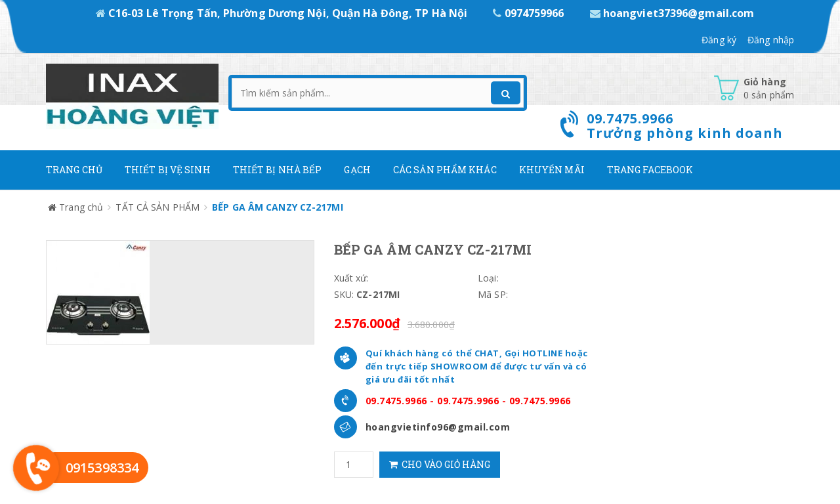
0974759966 (530, 13)
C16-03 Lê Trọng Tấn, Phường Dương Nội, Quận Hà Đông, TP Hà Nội (283, 13)
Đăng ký (719, 40)
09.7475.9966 (396, 401)
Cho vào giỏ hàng (440, 464)
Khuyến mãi (552, 170)
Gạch (357, 170)
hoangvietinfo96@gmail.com (438, 427)
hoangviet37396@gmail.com (672, 13)
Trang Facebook (650, 170)
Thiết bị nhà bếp (278, 170)
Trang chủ (74, 170)
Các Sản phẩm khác (445, 170)
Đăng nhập (771, 40)
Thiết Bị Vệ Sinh (168, 170)
